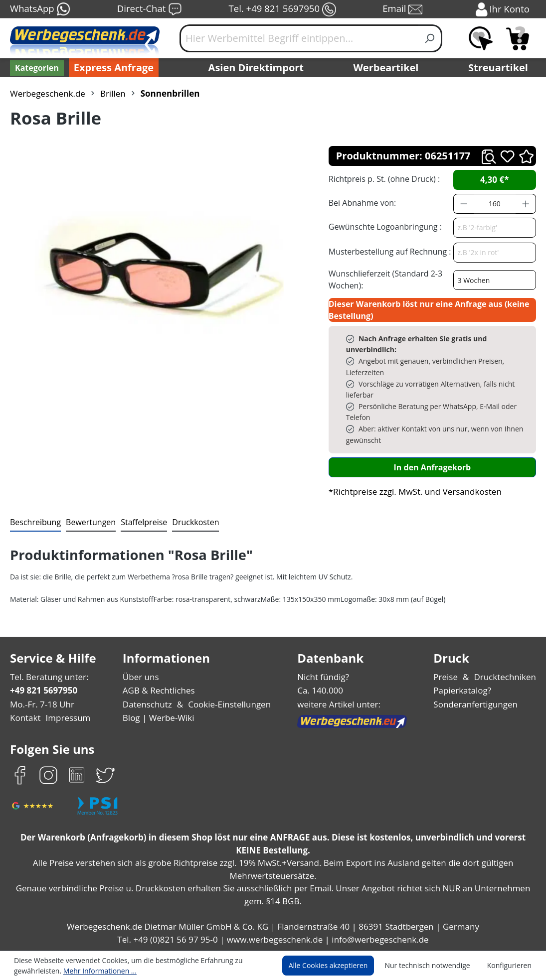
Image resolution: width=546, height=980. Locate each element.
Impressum (65, 718)
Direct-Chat (149, 9)
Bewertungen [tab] (87, 522)
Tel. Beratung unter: (47, 677)
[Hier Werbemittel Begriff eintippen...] (299, 38)
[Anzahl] (495, 204)
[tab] (34, 523)
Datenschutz (148, 704)
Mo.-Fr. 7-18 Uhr (41, 704)
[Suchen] (430, 38)
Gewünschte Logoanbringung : (383, 226)
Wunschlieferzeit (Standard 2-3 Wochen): (383, 279)
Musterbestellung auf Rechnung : (387, 251)
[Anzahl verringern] (464, 204)
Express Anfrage (111, 68)
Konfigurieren (511, 966)
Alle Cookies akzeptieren (338, 966)
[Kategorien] (36, 68)
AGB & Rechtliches (160, 690)
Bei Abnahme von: (361, 203)
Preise (450, 677)
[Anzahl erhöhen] (526, 204)
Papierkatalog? (466, 690)
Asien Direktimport (257, 68)
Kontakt (24, 718)
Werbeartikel (387, 68)
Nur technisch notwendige (433, 966)
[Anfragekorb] (518, 38)
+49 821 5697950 (43, 690)
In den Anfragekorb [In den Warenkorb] (432, 467)
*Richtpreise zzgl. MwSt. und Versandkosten (412, 491)
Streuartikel (501, 68)
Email (403, 9)
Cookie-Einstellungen (227, 704)
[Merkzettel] (481, 38)
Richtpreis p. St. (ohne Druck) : (383, 179)
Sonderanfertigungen (477, 704)
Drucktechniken (507, 677)
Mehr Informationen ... (95, 971)
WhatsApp (40, 9)
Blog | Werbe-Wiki (158, 718)
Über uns (141, 677)
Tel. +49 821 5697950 (282, 9)
